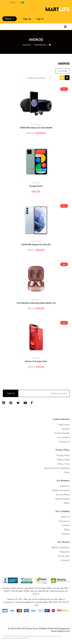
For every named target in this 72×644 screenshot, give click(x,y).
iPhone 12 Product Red (36, 361)
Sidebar (62, 71)
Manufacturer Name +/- (36, 78)
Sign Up (27, 19)
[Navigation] (65, 27)
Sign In (40, 19)
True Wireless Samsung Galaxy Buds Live (36, 303)
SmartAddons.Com (60, 631)
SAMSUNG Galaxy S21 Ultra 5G (36, 244)
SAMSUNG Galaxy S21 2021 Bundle (36, 127)
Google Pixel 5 (36, 186)
